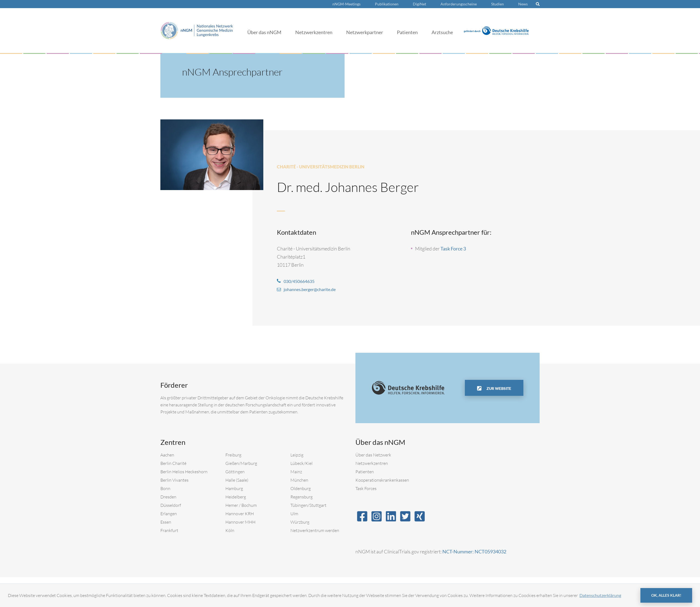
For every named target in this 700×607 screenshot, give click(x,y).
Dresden (168, 497)
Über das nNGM (264, 32)
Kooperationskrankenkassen (382, 480)
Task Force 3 (453, 249)
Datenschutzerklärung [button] (600, 595)
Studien (498, 4)
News (523, 4)
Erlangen (169, 514)
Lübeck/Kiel (302, 463)
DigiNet (419, 4)
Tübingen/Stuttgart (308, 505)
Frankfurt (169, 530)
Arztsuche (442, 32)
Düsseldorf (171, 505)
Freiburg (233, 455)
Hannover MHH (240, 522)
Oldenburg (301, 488)
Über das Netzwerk (373, 455)
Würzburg (300, 522)
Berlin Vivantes (174, 480)
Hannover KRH (240, 514)
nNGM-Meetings (346, 4)
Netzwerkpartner (365, 32)
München (299, 480)
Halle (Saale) (237, 480)
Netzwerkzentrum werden (315, 530)
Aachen (167, 455)
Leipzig (297, 455)
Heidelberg (236, 497)
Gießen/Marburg (241, 463)
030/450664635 (301, 281)
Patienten (407, 32)
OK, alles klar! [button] (666, 595)
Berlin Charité (173, 463)
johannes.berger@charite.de (313, 289)
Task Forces (366, 488)
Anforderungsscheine (459, 4)
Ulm (294, 514)
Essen (166, 522)
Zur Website (498, 388)
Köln (230, 530)
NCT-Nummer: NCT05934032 (474, 551)
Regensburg (302, 497)
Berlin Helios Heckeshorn (184, 472)
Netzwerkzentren (314, 32)
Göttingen (235, 472)
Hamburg (234, 488)
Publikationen (387, 4)
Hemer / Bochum (241, 505)
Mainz (296, 472)
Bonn (165, 488)
